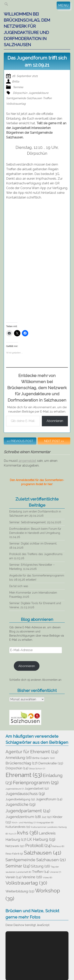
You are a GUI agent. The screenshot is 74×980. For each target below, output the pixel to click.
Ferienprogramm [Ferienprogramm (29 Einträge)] (36, 783)
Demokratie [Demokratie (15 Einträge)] (51, 763)
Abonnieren (55, 421)
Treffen (47, 98)
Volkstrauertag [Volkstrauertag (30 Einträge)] (26, 883)
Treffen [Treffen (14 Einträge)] (41, 872)
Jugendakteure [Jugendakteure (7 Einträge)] (15, 789)
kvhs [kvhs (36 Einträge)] (28, 833)
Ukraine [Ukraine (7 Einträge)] (55, 872)
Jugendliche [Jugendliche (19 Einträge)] (21, 805)
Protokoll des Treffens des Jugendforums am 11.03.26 (36, 556)
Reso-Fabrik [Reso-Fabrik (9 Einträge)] (14, 854)
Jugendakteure (38, 93)
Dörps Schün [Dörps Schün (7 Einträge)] (37, 769)
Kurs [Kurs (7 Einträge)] (13, 834)
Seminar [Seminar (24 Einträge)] (18, 866)
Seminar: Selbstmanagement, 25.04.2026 (35, 522)
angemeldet (27, 461)
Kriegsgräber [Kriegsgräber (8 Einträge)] (45, 823)
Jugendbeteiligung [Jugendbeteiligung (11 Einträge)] (20, 799)
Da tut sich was (19, 586)
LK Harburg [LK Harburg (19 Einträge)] (41, 840)
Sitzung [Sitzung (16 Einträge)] (41, 866)
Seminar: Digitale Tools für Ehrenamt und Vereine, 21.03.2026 (35, 605)
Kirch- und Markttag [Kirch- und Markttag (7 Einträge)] (24, 823)
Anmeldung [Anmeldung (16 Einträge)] (19, 758)
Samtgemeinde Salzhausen (24, 98)
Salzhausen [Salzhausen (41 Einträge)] (42, 853)
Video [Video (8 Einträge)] (47, 878)
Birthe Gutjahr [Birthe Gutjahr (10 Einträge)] (44, 758)
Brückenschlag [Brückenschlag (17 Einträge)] (22, 763)
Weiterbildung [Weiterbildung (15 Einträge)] (20, 891)
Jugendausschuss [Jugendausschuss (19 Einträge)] (25, 794)
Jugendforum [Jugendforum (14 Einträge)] (49, 799)
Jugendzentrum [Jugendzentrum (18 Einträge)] (23, 817)
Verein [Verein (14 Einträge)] (14, 877)
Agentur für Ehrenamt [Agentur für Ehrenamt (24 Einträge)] (32, 752)
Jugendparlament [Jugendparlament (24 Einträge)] (28, 811)
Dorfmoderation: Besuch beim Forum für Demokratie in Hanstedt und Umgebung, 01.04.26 (35, 533)
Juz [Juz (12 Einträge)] (47, 817)
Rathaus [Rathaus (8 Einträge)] (58, 846)
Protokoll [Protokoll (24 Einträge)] (38, 845)
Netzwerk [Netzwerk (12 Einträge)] (15, 846)
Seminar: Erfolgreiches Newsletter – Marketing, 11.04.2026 (32, 567)
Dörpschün (20, 93)
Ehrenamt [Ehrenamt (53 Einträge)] (24, 775)
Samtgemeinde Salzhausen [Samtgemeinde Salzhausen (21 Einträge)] (36, 860)
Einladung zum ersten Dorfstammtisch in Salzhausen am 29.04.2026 (35, 514)
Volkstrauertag (16, 104)
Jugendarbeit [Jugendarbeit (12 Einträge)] (37, 789)
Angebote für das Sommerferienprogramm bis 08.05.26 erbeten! (37, 578)
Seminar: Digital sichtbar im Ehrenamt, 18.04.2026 (33, 546)
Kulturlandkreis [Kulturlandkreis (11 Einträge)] (18, 827)
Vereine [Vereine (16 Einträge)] (32, 877)
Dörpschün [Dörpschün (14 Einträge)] (17, 768)
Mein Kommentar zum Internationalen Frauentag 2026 (33, 595)
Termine (18, 87)
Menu (63, 5)
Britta (16, 82)
